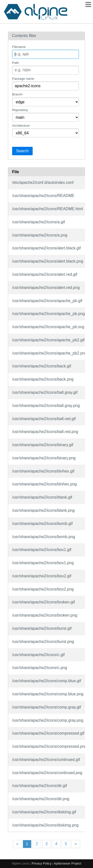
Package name (23, 79)
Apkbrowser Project (67, 863)
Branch (17, 94)
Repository (20, 110)
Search (22, 151)
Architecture (21, 126)
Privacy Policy (42, 863)
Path (15, 63)
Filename (19, 47)
